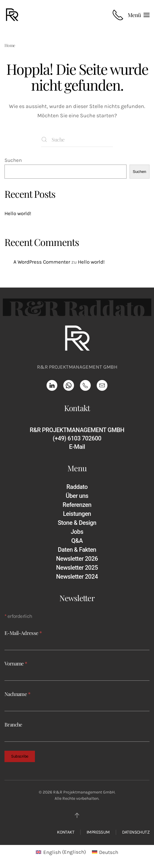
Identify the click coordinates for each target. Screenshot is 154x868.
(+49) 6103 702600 (77, 438)
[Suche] (77, 139)
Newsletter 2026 (77, 559)
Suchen (13, 160)
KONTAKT (66, 832)
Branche (13, 724)
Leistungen (77, 514)
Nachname (17, 694)
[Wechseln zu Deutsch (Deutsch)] (105, 852)
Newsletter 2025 (77, 568)
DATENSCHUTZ (136, 832)
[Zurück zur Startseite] (13, 15)
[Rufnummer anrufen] (118, 15)
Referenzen (77, 505)
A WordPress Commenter (42, 262)
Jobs (77, 532)
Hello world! (18, 213)
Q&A (77, 541)
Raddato (77, 487)
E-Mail (77, 447)
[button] (139, 15)
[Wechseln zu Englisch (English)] (61, 852)
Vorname (16, 663)
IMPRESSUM (98, 832)
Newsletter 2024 (77, 577)
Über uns (77, 496)
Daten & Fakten (77, 550)
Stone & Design (77, 523)
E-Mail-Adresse (23, 633)
